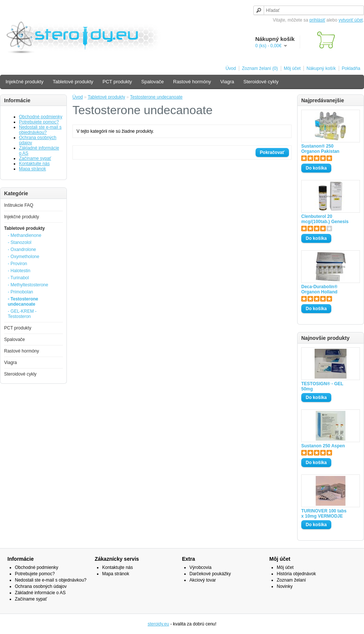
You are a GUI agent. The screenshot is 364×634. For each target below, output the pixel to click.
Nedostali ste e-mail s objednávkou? (40, 130)
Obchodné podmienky (41, 117)
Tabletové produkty (73, 82)
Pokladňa (351, 68)
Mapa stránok (32, 169)
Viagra (227, 82)
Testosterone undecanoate (156, 97)
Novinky (285, 586)
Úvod (231, 68)
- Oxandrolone (22, 250)
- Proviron (17, 264)
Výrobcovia (200, 567)
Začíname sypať (35, 158)
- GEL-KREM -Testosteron (22, 314)
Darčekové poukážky (210, 574)
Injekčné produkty (25, 82)
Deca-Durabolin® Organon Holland (319, 289)
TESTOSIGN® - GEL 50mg (322, 386)
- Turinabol (18, 278)
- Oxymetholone (24, 257)
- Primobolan (20, 292)
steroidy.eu (158, 624)
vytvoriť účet (350, 20)
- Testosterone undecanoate (23, 302)
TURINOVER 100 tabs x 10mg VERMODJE (324, 514)
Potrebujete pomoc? (39, 122)
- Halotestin (19, 271)
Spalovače (152, 82)
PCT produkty (117, 82)
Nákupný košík (321, 68)
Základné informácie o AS (40, 593)
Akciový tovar (203, 580)
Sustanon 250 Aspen (323, 446)
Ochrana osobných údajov (41, 586)
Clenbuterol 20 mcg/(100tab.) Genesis (325, 219)
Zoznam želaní (291, 580)
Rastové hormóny (192, 82)
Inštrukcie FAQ (19, 205)
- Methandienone (25, 235)
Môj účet (292, 68)
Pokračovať (272, 152)
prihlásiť (317, 20)
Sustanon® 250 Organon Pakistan (320, 149)
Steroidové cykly (261, 82)
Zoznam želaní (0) (260, 68)
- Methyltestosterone (28, 285)
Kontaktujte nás (34, 164)
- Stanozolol (19, 242)
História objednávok (296, 574)
